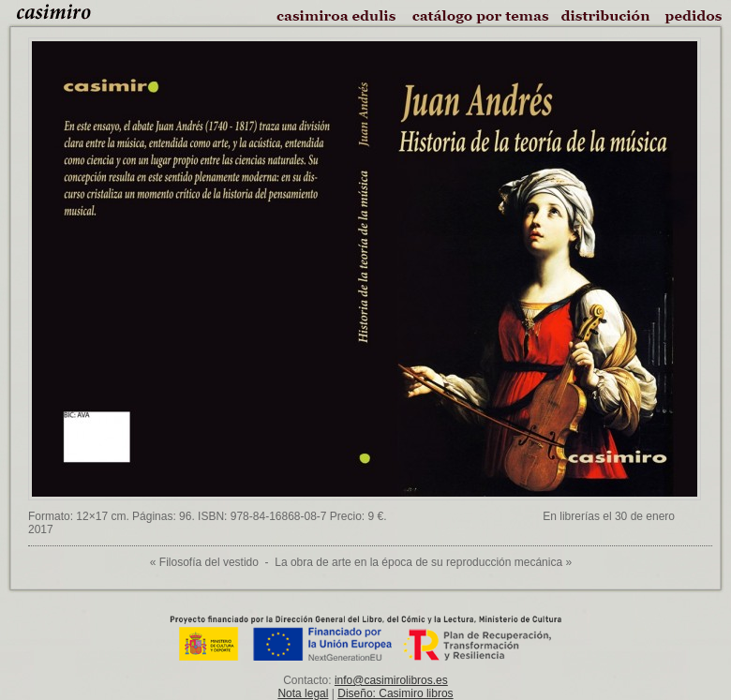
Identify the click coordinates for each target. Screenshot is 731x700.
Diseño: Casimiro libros (395, 693)
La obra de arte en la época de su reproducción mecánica (418, 562)
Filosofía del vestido (209, 562)
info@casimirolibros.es (391, 680)
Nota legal (303, 693)
